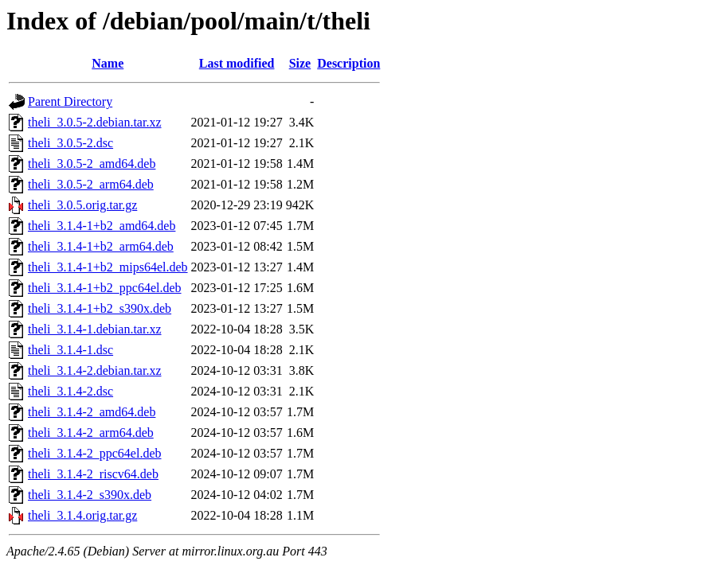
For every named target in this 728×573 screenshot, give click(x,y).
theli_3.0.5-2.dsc (70, 143)
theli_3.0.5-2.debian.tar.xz (95, 122)
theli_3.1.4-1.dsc (70, 350)
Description (348, 63)
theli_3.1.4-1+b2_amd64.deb (102, 226)
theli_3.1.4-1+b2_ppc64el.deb (105, 288)
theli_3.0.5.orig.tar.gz (82, 205)
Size (300, 63)
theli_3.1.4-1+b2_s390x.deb (100, 308)
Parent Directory (70, 101)
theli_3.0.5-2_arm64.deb (91, 184)
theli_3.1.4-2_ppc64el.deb (95, 453)
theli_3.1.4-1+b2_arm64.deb (101, 246)
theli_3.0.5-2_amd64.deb (92, 164)
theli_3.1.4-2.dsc (70, 391)
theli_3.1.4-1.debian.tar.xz (95, 329)
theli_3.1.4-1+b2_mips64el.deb (108, 267)
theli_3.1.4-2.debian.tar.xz (95, 370)
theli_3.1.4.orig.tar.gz (82, 515)
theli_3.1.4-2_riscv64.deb (93, 474)
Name (108, 63)
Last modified (237, 63)
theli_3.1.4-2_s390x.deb (90, 495)
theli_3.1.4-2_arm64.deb (91, 433)
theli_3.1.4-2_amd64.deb (92, 412)
